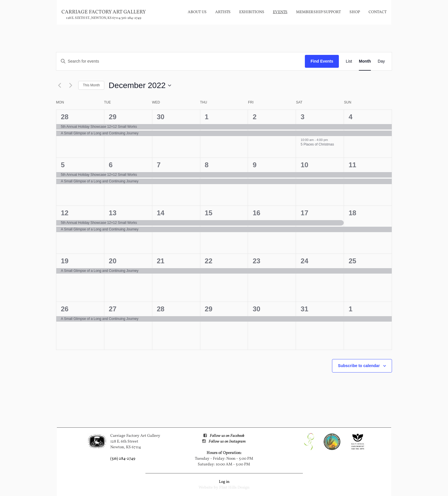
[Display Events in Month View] (365, 61)
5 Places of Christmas (317, 144)
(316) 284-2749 (123, 459)
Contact (378, 12)
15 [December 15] (209, 213)
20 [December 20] (113, 261)
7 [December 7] (159, 165)
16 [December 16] (256, 213)
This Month (91, 85)
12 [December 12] (65, 213)
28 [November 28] (65, 117)
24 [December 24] (304, 261)
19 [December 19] (65, 261)
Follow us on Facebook (227, 436)
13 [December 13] (113, 213)
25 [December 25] (352, 261)
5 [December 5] (63, 165)
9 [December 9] (254, 165)
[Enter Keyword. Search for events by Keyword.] (181, 61)
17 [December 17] (304, 213)
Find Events (322, 61)
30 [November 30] (161, 117)
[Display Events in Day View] (381, 61)
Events (280, 12)
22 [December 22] (209, 261)
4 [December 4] (350, 117)
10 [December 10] (304, 165)
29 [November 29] (113, 117)
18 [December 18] (352, 213)
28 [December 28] (161, 309)
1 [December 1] (207, 117)
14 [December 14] (161, 213)
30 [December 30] (256, 309)
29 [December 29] (209, 309)
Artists (223, 12)
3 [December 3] (302, 117)
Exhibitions (252, 12)
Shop (355, 12)
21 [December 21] (161, 261)
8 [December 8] (207, 165)
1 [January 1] (350, 309)
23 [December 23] (256, 261)
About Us (197, 12)
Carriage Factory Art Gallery (104, 12)
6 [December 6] (111, 165)
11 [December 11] (352, 165)
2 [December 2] (254, 117)
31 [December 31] (304, 309)
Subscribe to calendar (359, 366)
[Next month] (71, 85)
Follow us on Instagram (227, 442)
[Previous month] (59, 85)
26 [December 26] (65, 309)
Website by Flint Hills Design (224, 488)
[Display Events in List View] (349, 61)
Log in (224, 482)
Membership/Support (318, 12)
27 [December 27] (113, 309)
